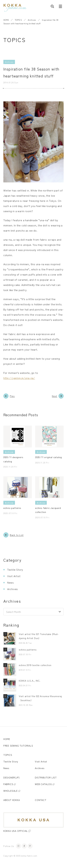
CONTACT (41, 800)
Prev (12, 396)
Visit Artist (14, 576)
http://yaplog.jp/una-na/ (19, 378)
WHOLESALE (11, 791)
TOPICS (18, 20)
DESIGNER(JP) (11, 777)
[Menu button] (60, 7)
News (11, 582)
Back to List (17, 535)
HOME (6, 20)
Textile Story (15, 570)
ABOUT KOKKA (12, 800)
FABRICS (8, 784)
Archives (32, 20)
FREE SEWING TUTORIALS (18, 746)
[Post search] (52, 7)
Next (55, 396)
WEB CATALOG (43, 784)
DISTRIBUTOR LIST (46, 777)
